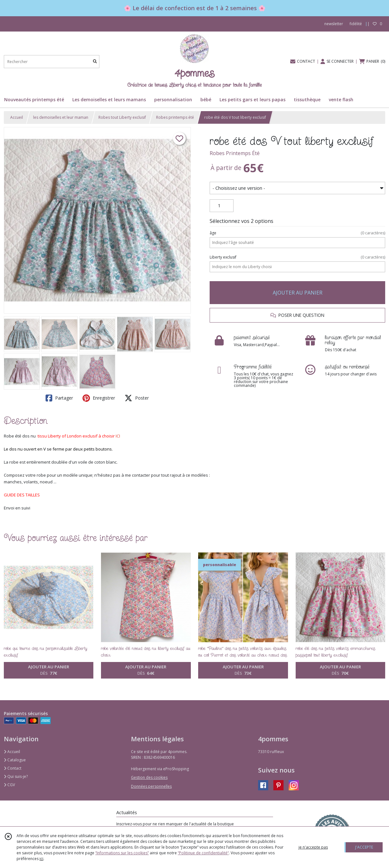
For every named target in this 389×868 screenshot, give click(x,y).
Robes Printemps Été (235, 153)
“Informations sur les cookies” (122, 853)
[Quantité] (222, 206)
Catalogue (15, 760)
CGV (9, 785)
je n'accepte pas (313, 847)
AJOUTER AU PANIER (298, 293)
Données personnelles (151, 786)
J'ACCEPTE (364, 847)
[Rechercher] (95, 62)
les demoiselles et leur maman (61, 117)
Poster (137, 398)
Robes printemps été (175, 117)
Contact (13, 768)
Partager (59, 398)
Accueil (17, 117)
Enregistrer (99, 398)
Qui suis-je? (16, 776)
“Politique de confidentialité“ (203, 853)
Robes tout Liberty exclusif (122, 117)
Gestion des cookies (149, 777)
